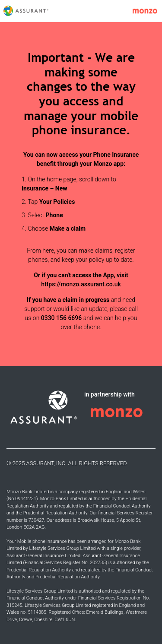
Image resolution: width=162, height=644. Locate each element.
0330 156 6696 (62, 318)
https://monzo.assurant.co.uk (81, 284)
